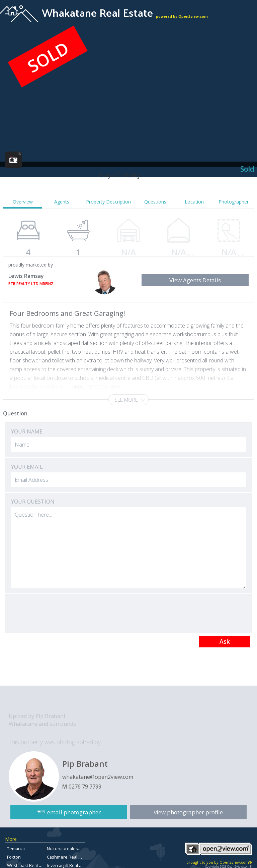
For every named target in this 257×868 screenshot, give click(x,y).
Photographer (234, 202)
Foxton (14, 857)
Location (194, 202)
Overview (23, 202)
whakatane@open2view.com (98, 777)
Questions (155, 202)
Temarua (16, 849)
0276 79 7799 (85, 787)
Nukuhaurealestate (66, 849)
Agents (62, 202)
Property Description (108, 202)
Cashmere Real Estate (69, 857)
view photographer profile (188, 812)
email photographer (74, 812)
